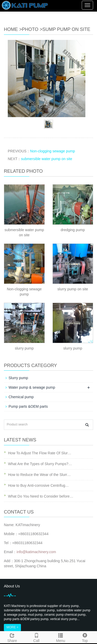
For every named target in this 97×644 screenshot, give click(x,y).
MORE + (12, 627)
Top (85, 637)
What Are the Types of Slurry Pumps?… (40, 464)
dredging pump (73, 230)
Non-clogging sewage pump (53, 151)
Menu (61, 637)
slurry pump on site (73, 289)
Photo (30, 29)
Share (12, 637)
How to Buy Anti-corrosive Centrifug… (38, 485)
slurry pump (24, 348)
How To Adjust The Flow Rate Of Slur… (40, 453)
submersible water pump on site (47, 159)
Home (11, 29)
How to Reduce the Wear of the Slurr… (39, 475)
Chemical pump (21, 397)
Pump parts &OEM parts (28, 406)
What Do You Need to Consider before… (41, 496)
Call (36, 637)
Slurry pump (18, 378)
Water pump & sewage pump (32, 387)
